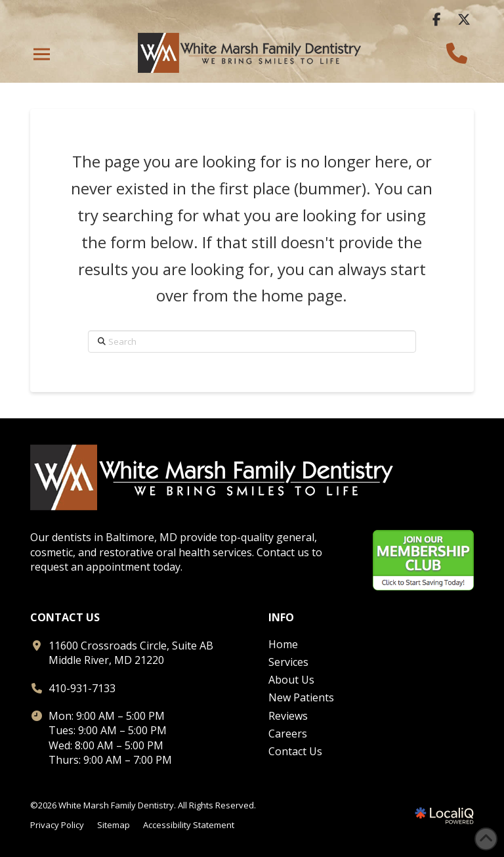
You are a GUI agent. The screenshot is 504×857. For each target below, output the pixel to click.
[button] (42, 55)
